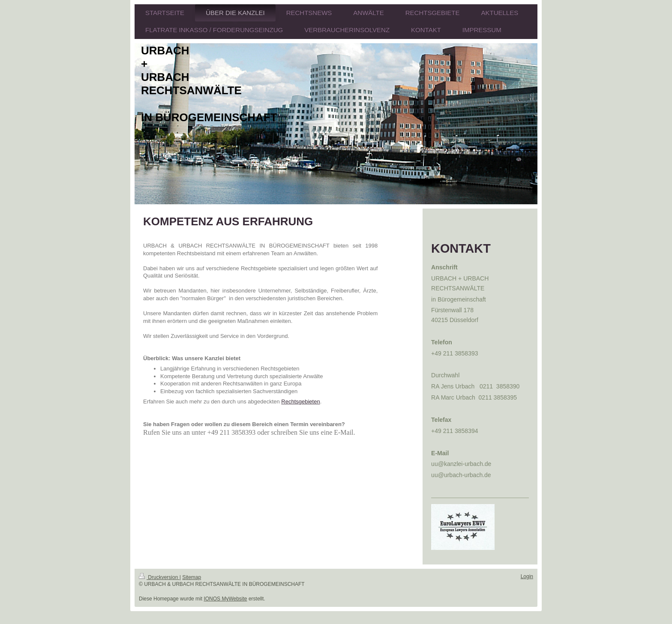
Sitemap (192, 577)
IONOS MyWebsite (225, 599)
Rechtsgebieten (300, 402)
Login (527, 576)
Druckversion (159, 577)
